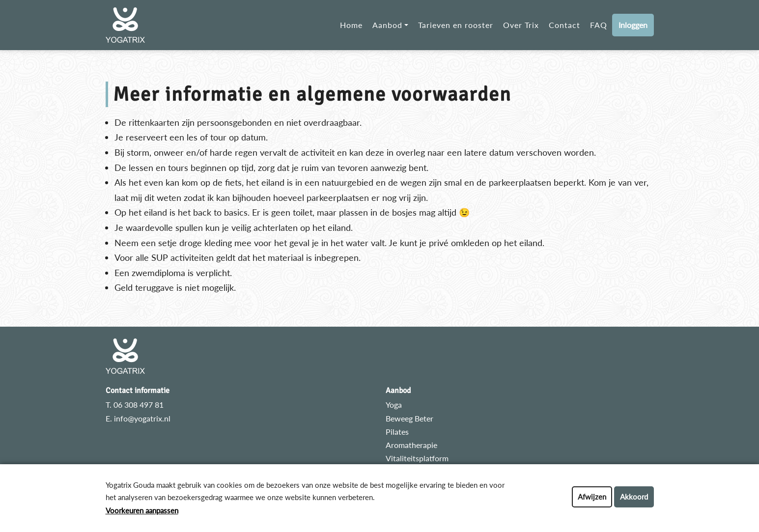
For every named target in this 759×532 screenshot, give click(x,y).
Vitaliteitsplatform (417, 458)
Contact (564, 25)
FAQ (599, 25)
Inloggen (633, 25)
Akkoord (634, 497)
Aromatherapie (411, 445)
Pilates (397, 432)
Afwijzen (592, 497)
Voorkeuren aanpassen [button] (142, 510)
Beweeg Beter (409, 418)
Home (351, 25)
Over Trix (521, 25)
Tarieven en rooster (456, 25)
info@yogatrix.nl (142, 418)
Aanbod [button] (387, 25)
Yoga (394, 405)
